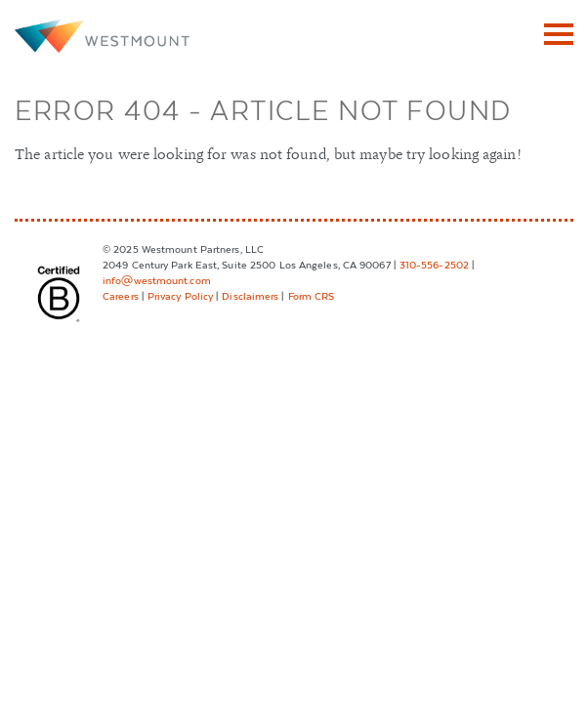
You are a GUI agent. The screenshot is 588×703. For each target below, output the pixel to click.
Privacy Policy (180, 295)
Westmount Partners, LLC (103, 37)
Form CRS (312, 295)
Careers (121, 295)
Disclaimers (250, 295)
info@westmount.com (157, 280)
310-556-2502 (434, 264)
